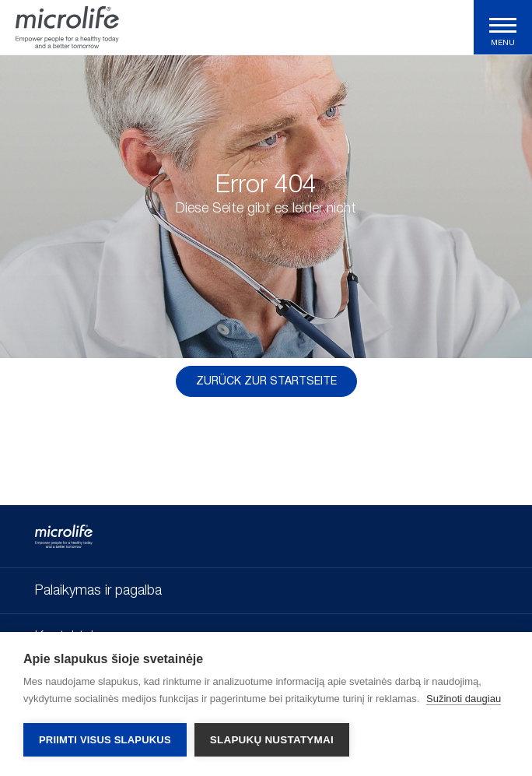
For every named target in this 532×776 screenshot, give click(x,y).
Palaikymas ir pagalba (98, 591)
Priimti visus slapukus (105, 740)
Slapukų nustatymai (272, 740)
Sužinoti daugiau (464, 699)
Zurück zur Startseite (266, 381)
